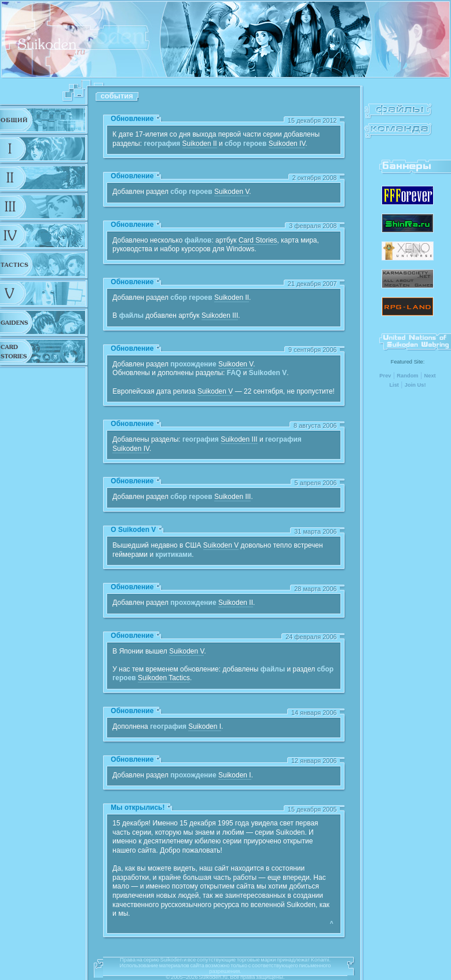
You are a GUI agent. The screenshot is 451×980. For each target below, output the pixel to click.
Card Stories (258, 240)
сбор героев (245, 144)
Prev (385, 376)
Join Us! (415, 385)
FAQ (234, 373)
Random (407, 376)
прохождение (193, 364)
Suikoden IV (287, 144)
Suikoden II (200, 144)
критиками (173, 555)
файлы (131, 315)
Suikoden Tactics (164, 678)
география (162, 144)
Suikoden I (205, 726)
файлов (198, 240)
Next (430, 376)
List (394, 385)
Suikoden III (220, 315)
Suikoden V (232, 192)
